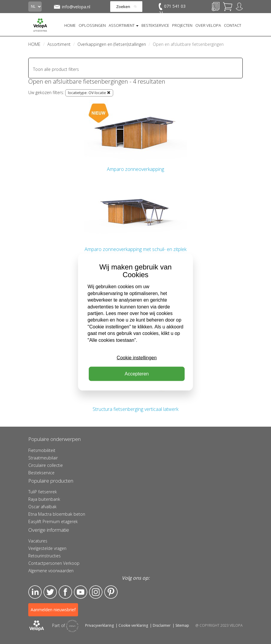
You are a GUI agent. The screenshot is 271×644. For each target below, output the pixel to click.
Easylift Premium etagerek (53, 521)
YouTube (81, 592)
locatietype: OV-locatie (89, 93)
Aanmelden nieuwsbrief (53, 610)
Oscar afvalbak (42, 507)
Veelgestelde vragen (47, 548)
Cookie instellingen (137, 358)
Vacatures (38, 541)
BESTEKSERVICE (155, 25)
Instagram (96, 592)
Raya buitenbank (44, 499)
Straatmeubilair (43, 458)
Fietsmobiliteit (42, 450)
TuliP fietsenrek (43, 492)
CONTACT (233, 25)
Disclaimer (162, 625)
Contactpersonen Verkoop (54, 563)
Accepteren (137, 374)
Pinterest (111, 592)
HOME (70, 25)
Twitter (50, 592)
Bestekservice (41, 473)
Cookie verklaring (133, 625)
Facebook (65, 592)
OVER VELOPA (208, 25)
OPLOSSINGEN (92, 25)
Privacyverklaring (99, 625)
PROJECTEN (182, 25)
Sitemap (182, 625)
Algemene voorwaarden (51, 571)
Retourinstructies (45, 556)
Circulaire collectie (46, 465)
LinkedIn (35, 592)
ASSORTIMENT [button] (124, 25)
